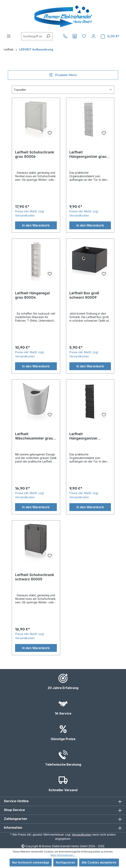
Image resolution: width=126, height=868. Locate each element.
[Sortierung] (63, 90)
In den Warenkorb (36, 225)
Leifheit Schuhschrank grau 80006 (35, 154)
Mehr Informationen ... (63, 855)
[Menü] (9, 36)
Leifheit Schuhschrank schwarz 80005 (35, 577)
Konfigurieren (65, 862)
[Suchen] (48, 36)
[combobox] (32, 36)
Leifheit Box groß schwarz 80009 (84, 295)
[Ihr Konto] (93, 36)
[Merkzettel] (84, 36)
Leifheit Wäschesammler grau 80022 (34, 436)
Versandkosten (82, 835)
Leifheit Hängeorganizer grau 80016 (88, 154)
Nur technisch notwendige (31, 862)
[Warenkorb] (110, 36)
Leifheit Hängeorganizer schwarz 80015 (83, 436)
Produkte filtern (63, 75)
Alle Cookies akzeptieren (99, 862)
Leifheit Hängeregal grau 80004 (32, 295)
